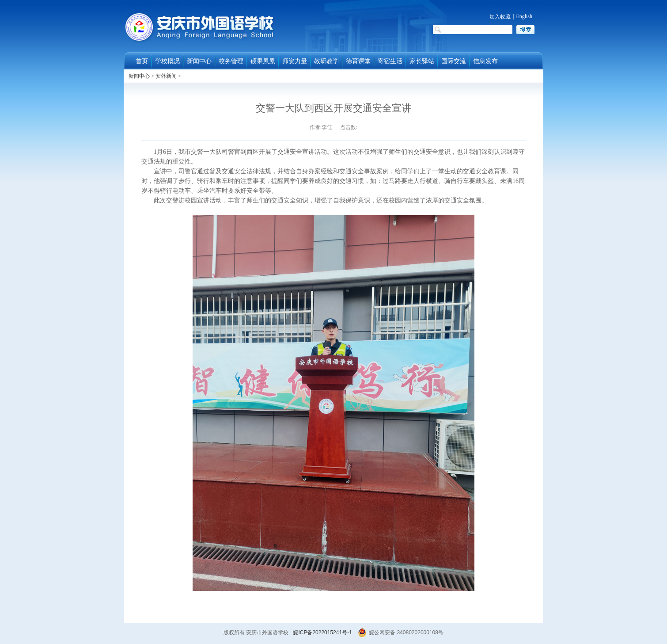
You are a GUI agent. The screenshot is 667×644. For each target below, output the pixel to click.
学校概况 (167, 61)
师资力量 (295, 61)
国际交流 (454, 61)
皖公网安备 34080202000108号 (401, 633)
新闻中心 (199, 61)
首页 (142, 61)
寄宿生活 (390, 61)
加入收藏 (500, 17)
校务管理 (231, 61)
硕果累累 (263, 61)
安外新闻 (166, 76)
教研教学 (326, 61)
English (524, 16)
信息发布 (485, 61)
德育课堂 (358, 61)
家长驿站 (422, 61)
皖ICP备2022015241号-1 (322, 633)
